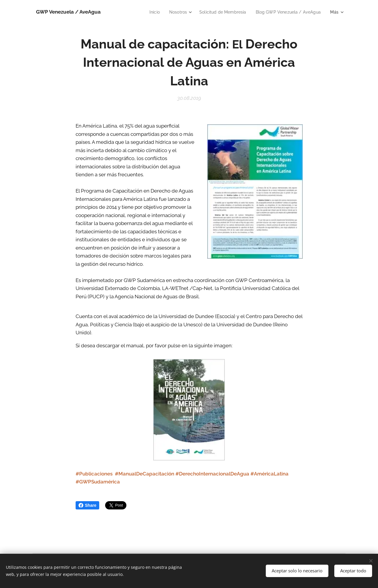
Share (88, 505)
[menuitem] (146, 12)
